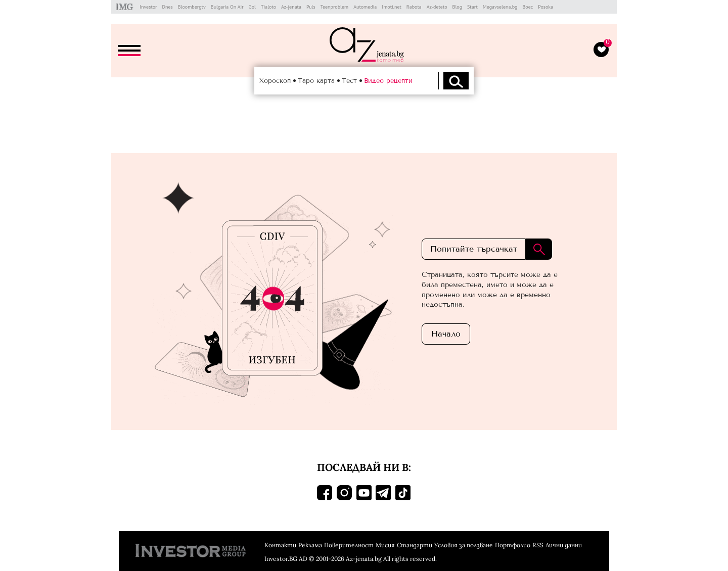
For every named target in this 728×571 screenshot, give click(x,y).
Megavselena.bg (500, 7)
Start (472, 7)
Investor (148, 7)
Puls (311, 7)
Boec (528, 7)
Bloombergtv (192, 7)
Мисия (385, 545)
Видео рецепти (388, 81)
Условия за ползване (464, 545)
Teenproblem (334, 7)
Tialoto (268, 7)
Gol (252, 7)
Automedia (365, 7)
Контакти (280, 545)
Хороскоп (275, 81)
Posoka (545, 7)
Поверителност (349, 545)
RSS (538, 545)
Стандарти (415, 545)
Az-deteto (437, 7)
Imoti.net (392, 7)
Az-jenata (291, 7)
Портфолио (513, 545)
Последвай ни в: (364, 467)
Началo (446, 334)
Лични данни (564, 545)
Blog (458, 7)
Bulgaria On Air (227, 7)
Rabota (414, 7)
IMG (126, 7)
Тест (349, 81)
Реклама (310, 545)
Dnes (167, 7)
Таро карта (316, 81)
